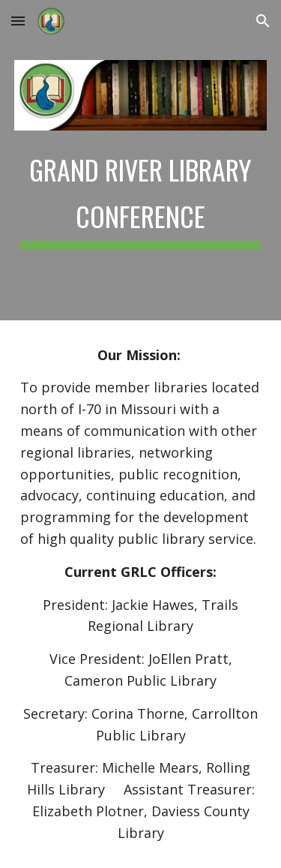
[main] (141, 195)
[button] (18, 21)
